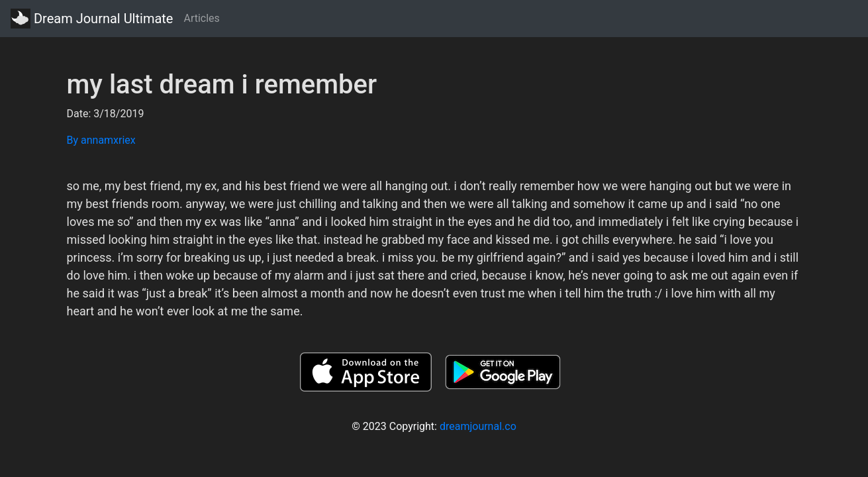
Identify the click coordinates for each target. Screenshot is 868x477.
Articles (201, 18)
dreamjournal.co (478, 426)
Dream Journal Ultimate (92, 19)
